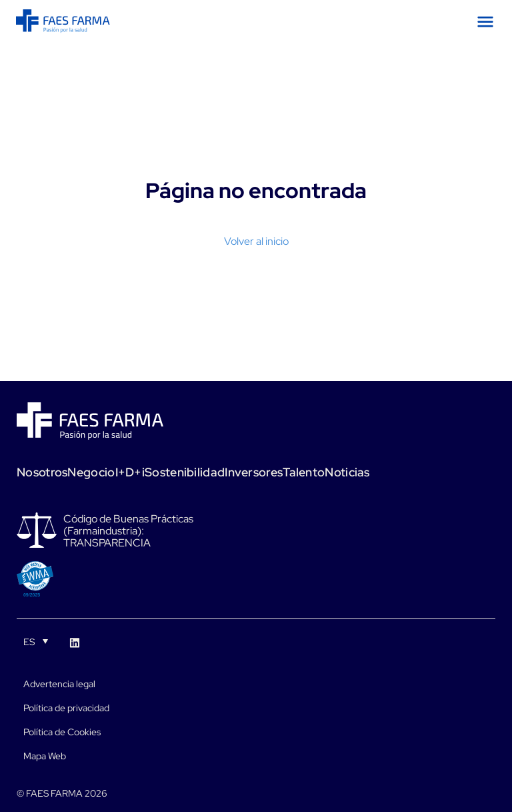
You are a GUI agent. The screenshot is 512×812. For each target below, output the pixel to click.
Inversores (254, 472)
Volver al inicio (256, 241)
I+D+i (130, 472)
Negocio (91, 472)
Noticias (347, 472)
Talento (304, 472)
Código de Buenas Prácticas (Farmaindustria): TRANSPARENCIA (128, 531)
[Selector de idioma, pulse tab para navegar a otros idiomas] (36, 641)
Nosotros (42, 472)
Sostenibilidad (185, 472)
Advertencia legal (59, 684)
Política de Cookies (62, 732)
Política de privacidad (66, 708)
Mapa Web (45, 756)
